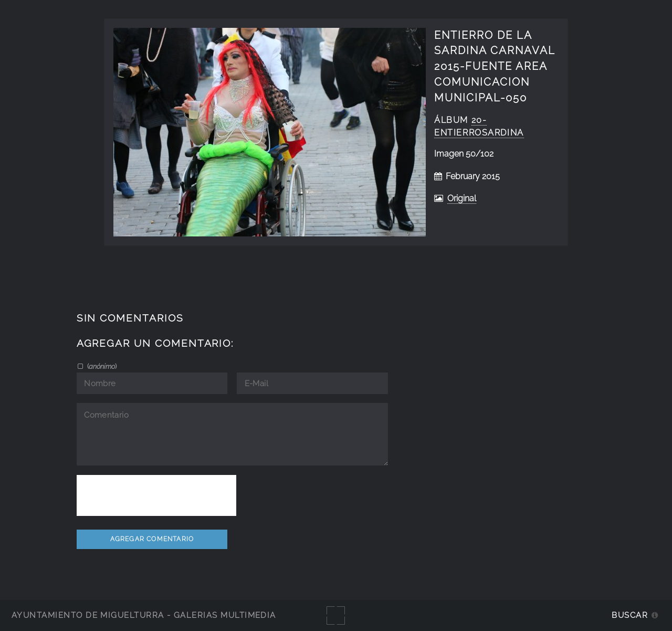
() (101, 366)
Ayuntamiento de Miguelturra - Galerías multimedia (144, 615)
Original (462, 198)
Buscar (630, 615)
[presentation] (156, 495)
